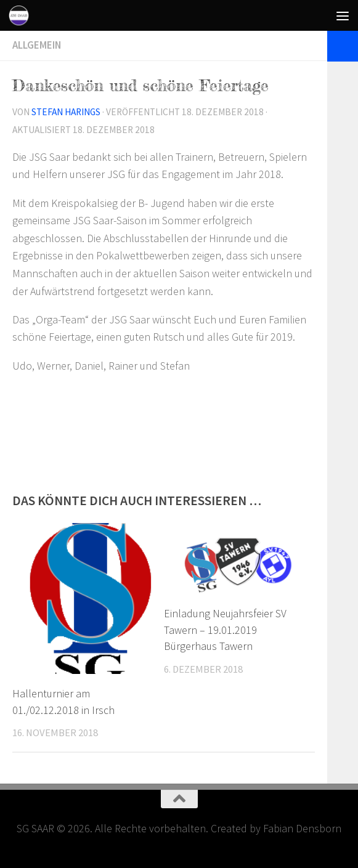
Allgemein (37, 45)
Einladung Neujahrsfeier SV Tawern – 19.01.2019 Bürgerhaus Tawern (225, 630)
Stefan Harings (66, 112)
